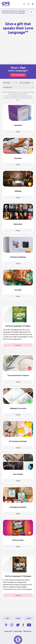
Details (18, 132)
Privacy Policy (18, 631)
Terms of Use (8, 631)
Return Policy (28, 631)
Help (7, 618)
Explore (18, 345)
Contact (29, 618)
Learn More (22, 13)
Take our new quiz (18, 75)
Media (18, 618)
